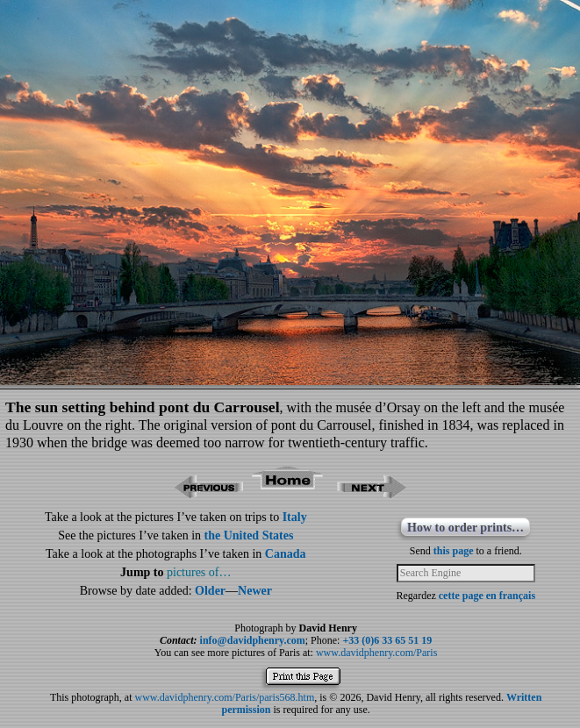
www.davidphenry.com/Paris (376, 653)
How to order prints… (465, 528)
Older (210, 591)
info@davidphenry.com (253, 640)
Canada (286, 554)
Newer (255, 591)
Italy (295, 517)
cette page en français (487, 596)
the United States (249, 535)
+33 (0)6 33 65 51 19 (387, 640)
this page (454, 551)
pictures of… (199, 572)
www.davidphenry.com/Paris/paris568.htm (225, 697)
